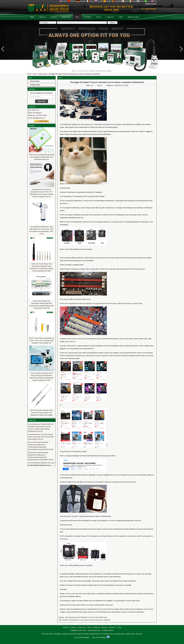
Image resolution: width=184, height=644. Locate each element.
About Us (42, 17)
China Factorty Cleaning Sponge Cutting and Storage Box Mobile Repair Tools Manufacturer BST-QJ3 (42, 157)
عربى (149, 1)
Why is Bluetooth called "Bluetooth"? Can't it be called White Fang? (86, 617)
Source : (100, 86)
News (77, 17)
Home (32, 17)
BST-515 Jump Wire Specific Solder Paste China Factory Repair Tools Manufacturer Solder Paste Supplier (42, 413)
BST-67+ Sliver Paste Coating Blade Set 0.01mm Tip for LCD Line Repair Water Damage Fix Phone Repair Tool (42, 341)
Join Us (99, 17)
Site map (104, 627)
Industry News (42, 74)
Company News (35, 85)
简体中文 (73, 1)
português (118, 1)
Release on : (111, 86)
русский (100, 1)
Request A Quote (151, 4)
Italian (134, 1)
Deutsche (83, 1)
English (65, 1)
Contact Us (110, 17)
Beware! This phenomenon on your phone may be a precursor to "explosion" (87, 620)
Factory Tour (66, 17)
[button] (181, 49)
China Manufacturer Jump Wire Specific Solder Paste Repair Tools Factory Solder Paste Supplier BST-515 (41, 438)
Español (109, 1)
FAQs (121, 17)
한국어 (142, 1)
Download (88, 17)
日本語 (127, 1)
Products (54, 17)
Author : (89, 86)
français (92, 1)
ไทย (155, 1)
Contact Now (42, 121)
